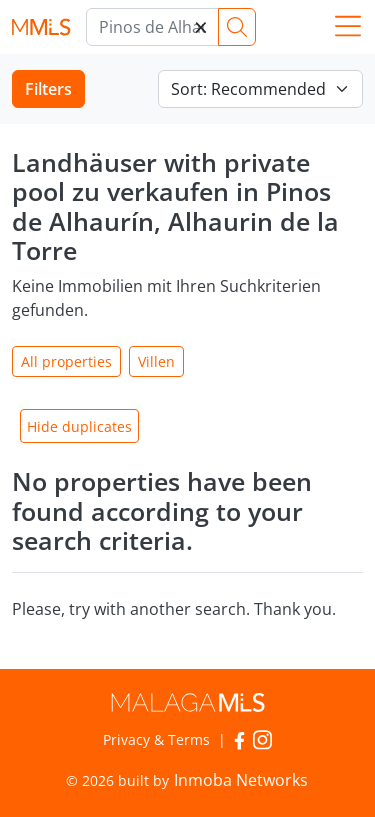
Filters (48, 89)
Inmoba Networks (241, 780)
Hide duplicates (79, 426)
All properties (66, 361)
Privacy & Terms (156, 739)
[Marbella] (152, 27)
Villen (156, 361)
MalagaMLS (41, 27)
